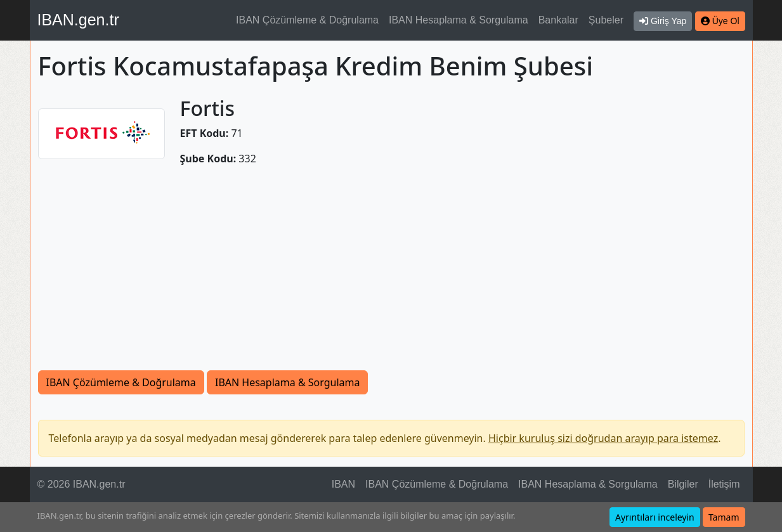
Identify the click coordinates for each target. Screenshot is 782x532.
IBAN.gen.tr (78, 20)
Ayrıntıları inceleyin (655, 517)
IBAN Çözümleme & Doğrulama (307, 20)
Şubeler (606, 20)
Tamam (724, 517)
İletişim (724, 484)
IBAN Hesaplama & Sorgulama (459, 20)
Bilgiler (683, 484)
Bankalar (558, 20)
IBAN (343, 484)
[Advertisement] (391, 275)
